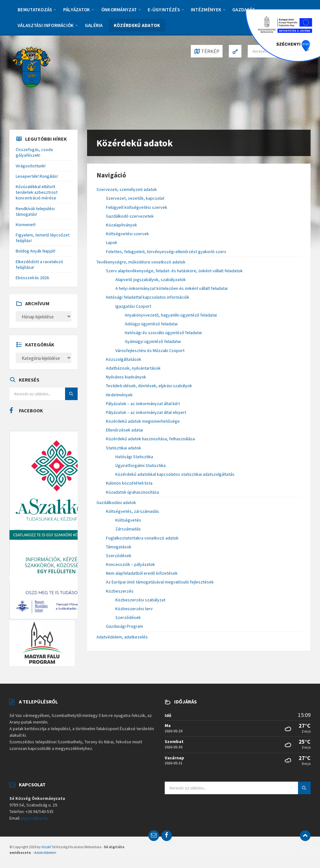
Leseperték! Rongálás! (37, 176)
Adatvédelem (45, 852)
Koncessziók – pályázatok (130, 564)
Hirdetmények (119, 395)
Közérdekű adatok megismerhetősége (143, 421)
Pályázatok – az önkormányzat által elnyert (146, 412)
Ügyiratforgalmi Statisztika (141, 465)
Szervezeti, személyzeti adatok (127, 189)
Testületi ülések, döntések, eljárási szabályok (149, 386)
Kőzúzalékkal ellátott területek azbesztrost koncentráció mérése (37, 192)
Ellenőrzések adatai (124, 430)
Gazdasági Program (124, 626)
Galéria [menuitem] (94, 25)
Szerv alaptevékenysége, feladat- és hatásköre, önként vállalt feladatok (174, 271)
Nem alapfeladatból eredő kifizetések (142, 573)
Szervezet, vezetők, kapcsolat (135, 198)
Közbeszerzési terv (134, 609)
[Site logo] (31, 66)
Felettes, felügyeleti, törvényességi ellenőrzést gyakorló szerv (166, 252)
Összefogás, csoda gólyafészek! (34, 152)
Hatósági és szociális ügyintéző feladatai (163, 333)
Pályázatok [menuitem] (77, 10)
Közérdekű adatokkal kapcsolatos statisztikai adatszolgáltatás (175, 474)
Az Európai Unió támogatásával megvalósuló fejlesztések (160, 582)
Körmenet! (26, 225)
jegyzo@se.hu (34, 818)
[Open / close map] (207, 51)
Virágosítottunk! (31, 166)
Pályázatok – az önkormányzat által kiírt (143, 404)
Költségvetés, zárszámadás (132, 511)
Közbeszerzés (120, 591)
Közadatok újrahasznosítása (132, 492)
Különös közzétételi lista (129, 483)
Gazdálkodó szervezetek (130, 216)
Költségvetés (128, 520)
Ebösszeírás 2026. (33, 278)
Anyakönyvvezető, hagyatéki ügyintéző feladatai (171, 315)
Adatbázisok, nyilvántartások (133, 368)
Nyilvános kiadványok (126, 377)
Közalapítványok (121, 225)
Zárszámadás (128, 529)
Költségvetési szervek (127, 234)
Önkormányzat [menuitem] (119, 10)
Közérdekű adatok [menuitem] (137, 25)
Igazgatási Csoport (133, 306)
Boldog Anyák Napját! (36, 251)
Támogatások (119, 547)
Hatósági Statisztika (134, 457)
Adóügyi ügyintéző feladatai (151, 324)
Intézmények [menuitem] (206, 10)
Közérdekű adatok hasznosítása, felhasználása (150, 439)
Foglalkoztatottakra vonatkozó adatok (142, 538)
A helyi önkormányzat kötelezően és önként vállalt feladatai (171, 288)
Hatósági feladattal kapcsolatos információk (148, 297)
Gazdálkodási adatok (116, 502)
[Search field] (44, 394)
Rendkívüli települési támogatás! (35, 211)
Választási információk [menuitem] (46, 25)
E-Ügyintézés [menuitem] (164, 10)
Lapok (112, 242)
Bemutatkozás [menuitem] (35, 10)
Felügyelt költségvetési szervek (137, 207)
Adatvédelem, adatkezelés (122, 637)
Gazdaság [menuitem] (244, 10)
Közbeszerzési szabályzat (140, 600)
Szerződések (119, 556)
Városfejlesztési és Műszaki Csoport (150, 350)
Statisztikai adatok (124, 448)
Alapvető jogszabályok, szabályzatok (151, 279)
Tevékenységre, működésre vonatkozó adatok (141, 262)
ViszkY (46, 847)
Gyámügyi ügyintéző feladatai (153, 341)
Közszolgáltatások (124, 359)
